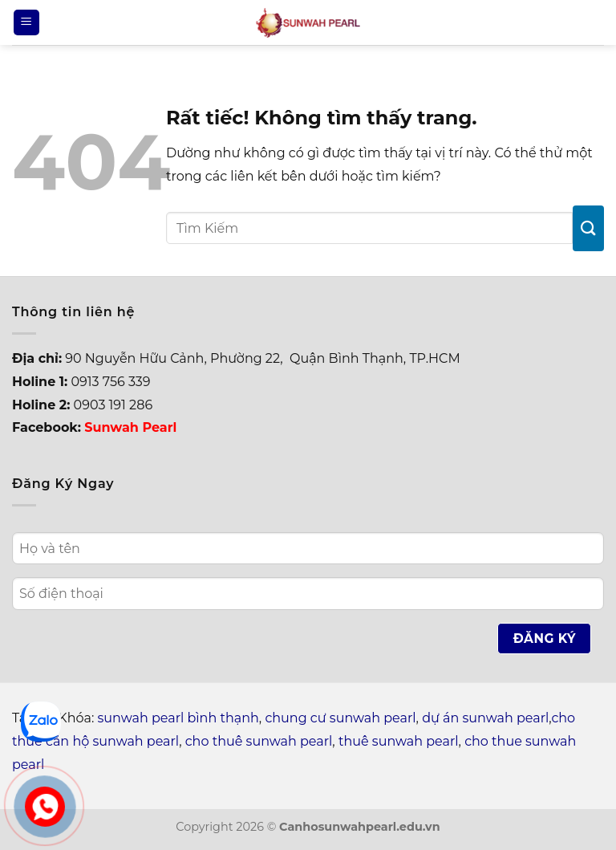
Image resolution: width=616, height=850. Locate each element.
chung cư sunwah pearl (340, 718)
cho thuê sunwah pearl (259, 741)
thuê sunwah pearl (399, 741)
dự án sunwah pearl (485, 718)
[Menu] (26, 23)
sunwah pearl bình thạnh (178, 718)
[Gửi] (588, 228)
